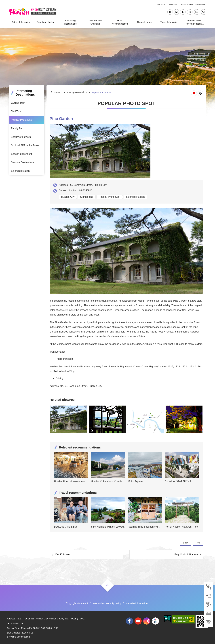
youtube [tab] (138, 621)
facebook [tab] (129, 621)
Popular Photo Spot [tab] (22, 120)
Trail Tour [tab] (16, 111)
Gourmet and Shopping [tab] (95, 22)
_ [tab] (9, 3)
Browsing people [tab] (15, 637)
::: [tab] (1, 1)
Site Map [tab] (161, 5)
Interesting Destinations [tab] (70, 22)
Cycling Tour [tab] (18, 103)
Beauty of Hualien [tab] (46, 22)
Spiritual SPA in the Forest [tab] (25, 145)
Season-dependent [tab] (21, 154)
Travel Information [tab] (169, 22)
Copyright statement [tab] (77, 603)
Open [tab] (107, 585)
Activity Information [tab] (21, 22)
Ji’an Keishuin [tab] (62, 555)
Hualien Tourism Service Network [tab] (33, 11)
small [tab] (170, 12)
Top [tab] (198, 543)
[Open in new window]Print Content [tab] (200, 93)
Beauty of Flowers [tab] (21, 137)
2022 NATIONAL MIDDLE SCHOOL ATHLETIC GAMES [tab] (155, 621)
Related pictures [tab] (62, 400)
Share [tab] (190, 12)
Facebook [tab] (172, 5)
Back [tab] (185, 543)
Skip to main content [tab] (2, 2)
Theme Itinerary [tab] (145, 22)
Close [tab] (204, 12)
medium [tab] (176, 12)
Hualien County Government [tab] (192, 5)
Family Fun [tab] (17, 128)
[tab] (208, 587)
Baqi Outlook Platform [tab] (186, 555)
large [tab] (183, 12)
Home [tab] (57, 92)
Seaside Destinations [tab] (23, 162)
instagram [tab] (147, 621)
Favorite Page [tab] (194, 93)
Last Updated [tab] (14, 633)
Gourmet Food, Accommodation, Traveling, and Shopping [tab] (194, 23)
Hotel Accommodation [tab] (120, 22)
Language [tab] (197, 12)
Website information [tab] (137, 603)
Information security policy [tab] (107, 603)
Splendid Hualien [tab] (20, 171)
